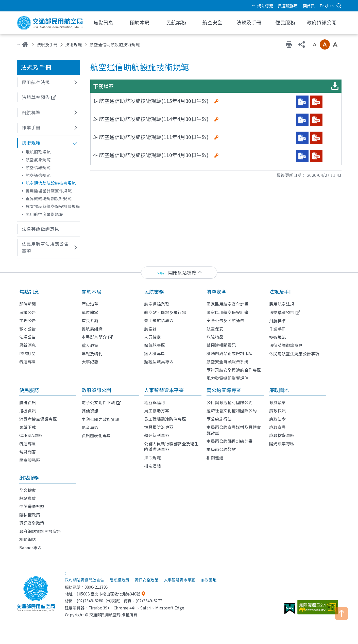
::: (254, 6)
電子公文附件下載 (98, 402)
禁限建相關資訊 (221, 345)
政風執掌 (278, 402)
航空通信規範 (38, 175)
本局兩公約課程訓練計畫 (230, 441)
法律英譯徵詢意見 (286, 345)
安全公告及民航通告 (225, 320)
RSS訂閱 (28, 353)
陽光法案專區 (282, 444)
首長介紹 (90, 320)
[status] (179, 273)
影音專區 (90, 427)
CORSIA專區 (31, 435)
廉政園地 (279, 390)
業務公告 (28, 320)
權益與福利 (155, 402)
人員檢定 (152, 337)
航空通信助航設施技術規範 (51, 183)
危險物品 (215, 337)
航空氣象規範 (38, 160)
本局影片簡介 (94, 337)
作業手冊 (278, 329)
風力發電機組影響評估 (227, 378)
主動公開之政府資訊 (101, 419)
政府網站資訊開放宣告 (85, 580)
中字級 (325, 44)
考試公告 (28, 312)
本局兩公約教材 (221, 449)
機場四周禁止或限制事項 (230, 353)
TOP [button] (342, 614)
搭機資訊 (28, 411)
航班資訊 (28, 402)
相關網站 (28, 539)
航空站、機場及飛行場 (165, 312)
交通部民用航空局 (50, 23)
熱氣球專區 (155, 345)
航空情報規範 (38, 167)
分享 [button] (302, 44)
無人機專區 (155, 353)
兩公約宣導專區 (224, 390)
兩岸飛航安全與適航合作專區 (234, 370)
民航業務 (154, 292)
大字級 (335, 44)
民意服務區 (288, 6)
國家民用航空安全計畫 (227, 304)
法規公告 (28, 337)
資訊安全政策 (32, 523)
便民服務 (29, 390)
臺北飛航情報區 (159, 320)
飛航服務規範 (38, 152)
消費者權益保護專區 (38, 419)
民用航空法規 (282, 304)
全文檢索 (28, 490)
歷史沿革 (90, 304)
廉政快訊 (278, 411)
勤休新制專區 (157, 435)
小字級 (315, 44)
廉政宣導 (278, 427)
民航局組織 (92, 329)
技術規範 (74, 44)
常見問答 (28, 452)
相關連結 (152, 466)
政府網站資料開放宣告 (40, 531)
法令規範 (152, 458)
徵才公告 (28, 329)
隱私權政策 (30, 515)
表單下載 (28, 427)
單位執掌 (90, 312)
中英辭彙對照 (32, 506)
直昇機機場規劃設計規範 (49, 198)
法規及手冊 (47, 44)
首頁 (25, 44)
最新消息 (28, 345)
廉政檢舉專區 (282, 435)
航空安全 (216, 292)
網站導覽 (265, 6)
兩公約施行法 (219, 419)
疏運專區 (28, 362)
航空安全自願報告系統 (227, 362)
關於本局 (92, 292)
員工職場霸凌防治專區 (165, 419)
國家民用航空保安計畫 (227, 312)
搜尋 (339, 6)
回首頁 (309, 6)
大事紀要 (90, 362)
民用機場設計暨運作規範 (49, 191)
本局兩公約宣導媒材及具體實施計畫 (234, 430)
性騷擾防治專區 (159, 427)
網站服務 (29, 478)
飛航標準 (278, 321)
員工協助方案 (157, 411)
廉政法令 (278, 419)
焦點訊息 (29, 292)
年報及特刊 (92, 354)
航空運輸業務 (157, 304)
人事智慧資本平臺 (164, 390)
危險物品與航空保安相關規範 (53, 206)
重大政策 (90, 345)
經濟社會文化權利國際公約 (232, 411)
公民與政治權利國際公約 (230, 402)
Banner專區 (30, 547)
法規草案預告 (282, 312)
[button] (48, 82)
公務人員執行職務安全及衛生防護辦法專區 (171, 446)
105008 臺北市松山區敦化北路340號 (108, 594)
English (327, 6)
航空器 (150, 329)
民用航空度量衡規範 (45, 214)
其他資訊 (90, 411)
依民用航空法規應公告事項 (294, 354)
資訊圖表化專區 (96, 435)
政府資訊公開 (97, 390)
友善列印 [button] (289, 44)
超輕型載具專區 (159, 362)
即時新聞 (28, 304)
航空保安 (215, 329)
